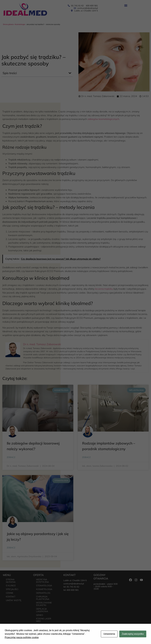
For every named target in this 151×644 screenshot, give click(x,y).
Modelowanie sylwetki (44, 604)
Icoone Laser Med (44, 620)
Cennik (10, 593)
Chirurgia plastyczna (43, 598)
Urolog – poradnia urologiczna (44, 627)
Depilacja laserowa (42, 610)
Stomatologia (44, 586)
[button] (126, 5)
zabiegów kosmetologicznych (103, 119)
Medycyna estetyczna (42, 581)
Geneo (40, 615)
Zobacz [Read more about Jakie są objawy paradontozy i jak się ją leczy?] (11, 548)
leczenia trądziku (104, 289)
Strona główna (8, 24)
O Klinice (11, 586)
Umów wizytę (14, 600)
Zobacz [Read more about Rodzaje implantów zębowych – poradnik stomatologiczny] (86, 457)
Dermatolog (43, 593)
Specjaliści (12, 589)
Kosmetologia (20, 24)
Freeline (147, 640)
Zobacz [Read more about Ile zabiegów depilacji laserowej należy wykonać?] (11, 457)
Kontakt (11, 597)
